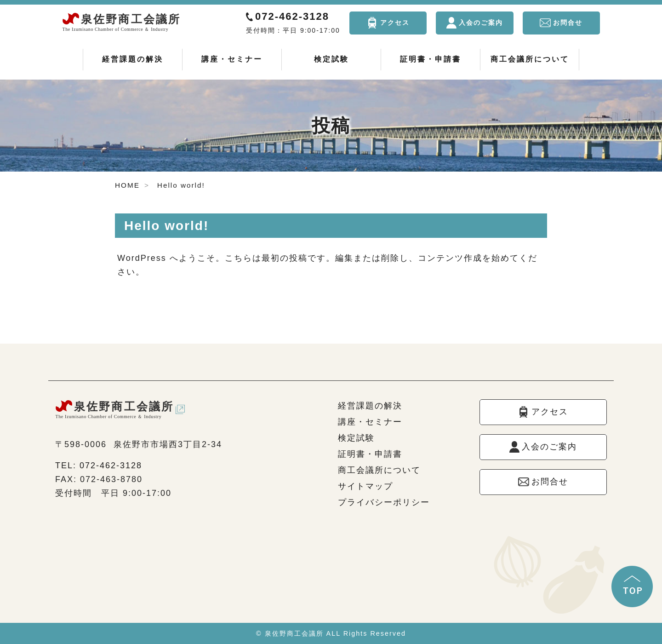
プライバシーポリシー (384, 502)
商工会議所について (530, 59)
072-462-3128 (292, 16)
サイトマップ (365, 486)
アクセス (395, 23)
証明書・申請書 (431, 59)
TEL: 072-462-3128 (99, 466)
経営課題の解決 (133, 59)
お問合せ (568, 23)
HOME (127, 185)
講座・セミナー (232, 59)
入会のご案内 (481, 23)
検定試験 (331, 59)
